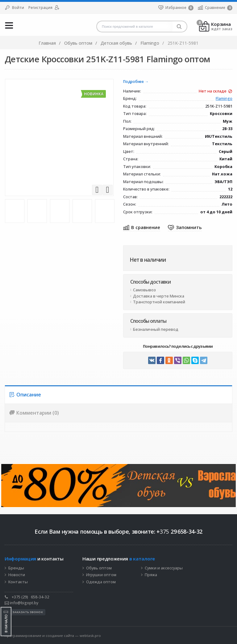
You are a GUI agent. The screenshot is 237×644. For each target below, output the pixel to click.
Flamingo (224, 99)
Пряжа (151, 575)
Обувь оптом (99, 568)
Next (108, 190)
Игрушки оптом (101, 575)
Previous (97, 190)
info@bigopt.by (21, 603)
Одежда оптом (101, 582)
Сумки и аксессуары (164, 568)
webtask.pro (90, 636)
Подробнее (133, 82)
